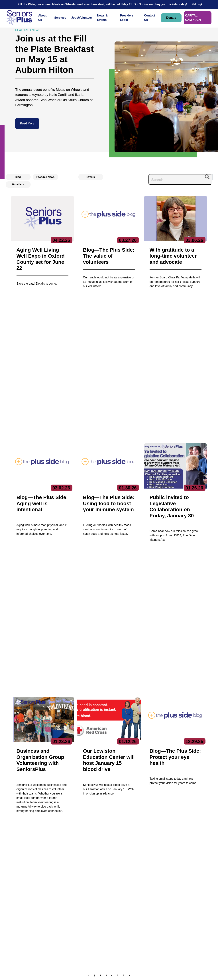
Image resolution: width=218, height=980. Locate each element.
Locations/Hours (124, 936)
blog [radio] (18, 177)
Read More (27, 123)
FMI (196, 4)
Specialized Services (89, 947)
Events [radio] (91, 177)
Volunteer (119, 922)
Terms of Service (131, 973)
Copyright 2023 (107, 973)
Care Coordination (87, 915)
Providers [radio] (18, 184)
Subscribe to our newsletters (170, 909)
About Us (42, 18)
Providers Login (127, 18)
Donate (171, 18)
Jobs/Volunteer (82, 18)
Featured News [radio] (46, 177)
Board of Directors (48, 921)
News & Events (102, 18)
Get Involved (45, 932)
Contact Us (150, 18)
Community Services (89, 921)
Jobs (116, 915)
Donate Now (25, 738)
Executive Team (47, 915)
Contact (15, 928)
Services (60, 18)
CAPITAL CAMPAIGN (193, 18)
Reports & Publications (50, 926)
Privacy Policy (85, 973)
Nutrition (82, 941)
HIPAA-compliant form (88, 840)
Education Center (87, 926)
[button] (100, 568)
